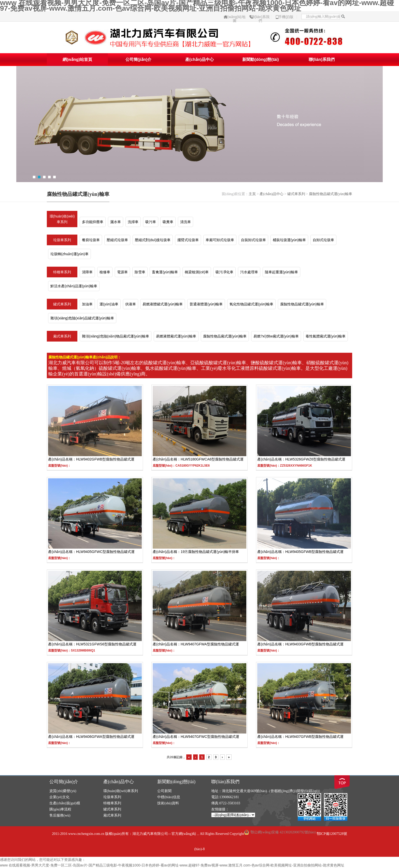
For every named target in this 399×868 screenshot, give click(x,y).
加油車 (87, 304)
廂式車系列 (62, 336)
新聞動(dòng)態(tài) (260, 59)
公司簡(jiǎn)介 (138, 59)
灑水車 (116, 222)
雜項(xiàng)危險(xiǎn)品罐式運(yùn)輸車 (82, 318)
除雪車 (140, 272)
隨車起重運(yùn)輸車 (281, 272)
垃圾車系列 (62, 240)
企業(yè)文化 (59, 797)
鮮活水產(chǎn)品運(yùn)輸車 (74, 286)
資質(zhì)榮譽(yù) (63, 791)
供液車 (131, 304)
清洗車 (186, 222)
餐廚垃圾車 (91, 240)
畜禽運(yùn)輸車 (165, 272)
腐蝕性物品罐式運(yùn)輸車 (331, 194)
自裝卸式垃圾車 (253, 240)
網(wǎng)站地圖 (234, 17)
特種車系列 (62, 272)
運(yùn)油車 (109, 304)
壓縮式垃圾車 (117, 240)
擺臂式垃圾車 (188, 240)
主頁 (252, 194)
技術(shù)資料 (168, 803)
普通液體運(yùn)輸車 (206, 304)
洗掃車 (133, 222)
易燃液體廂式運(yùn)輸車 (176, 336)
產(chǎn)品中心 (199, 59)
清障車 (87, 272)
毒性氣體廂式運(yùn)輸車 (326, 336)
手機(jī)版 (286, 17)
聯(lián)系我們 (260, 17)
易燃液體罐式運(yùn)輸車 (163, 304)
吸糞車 (168, 222)
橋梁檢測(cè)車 (197, 272)
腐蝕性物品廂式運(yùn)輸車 (225, 336)
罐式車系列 (296, 194)
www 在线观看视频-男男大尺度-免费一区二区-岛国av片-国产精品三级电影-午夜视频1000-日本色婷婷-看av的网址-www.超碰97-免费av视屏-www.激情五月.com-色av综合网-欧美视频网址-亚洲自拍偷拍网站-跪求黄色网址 (172, 865)
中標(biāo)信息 (169, 797)
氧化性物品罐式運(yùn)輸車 (251, 304)
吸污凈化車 (224, 272)
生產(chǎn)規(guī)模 (65, 803)
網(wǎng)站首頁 (77, 59)
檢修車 (105, 272)
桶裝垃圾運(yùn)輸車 (289, 240)
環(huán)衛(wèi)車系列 (62, 219)
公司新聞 (164, 791)
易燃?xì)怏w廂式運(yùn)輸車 (276, 336)
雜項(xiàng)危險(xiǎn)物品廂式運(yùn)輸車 (116, 336)
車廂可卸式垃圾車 (220, 240)
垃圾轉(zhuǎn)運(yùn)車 (69, 254)
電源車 (122, 272)
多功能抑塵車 (93, 222)
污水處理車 (249, 272)
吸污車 (151, 222)
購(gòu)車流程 (60, 809)
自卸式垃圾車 (323, 240)
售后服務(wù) (60, 815)
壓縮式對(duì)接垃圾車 (153, 240)
